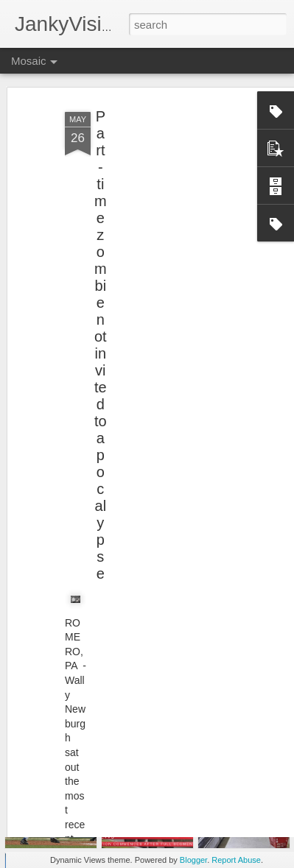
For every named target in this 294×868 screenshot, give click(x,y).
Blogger (193, 860)
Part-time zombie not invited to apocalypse (101, 312)
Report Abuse (236, 860)
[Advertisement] (167, 171)
